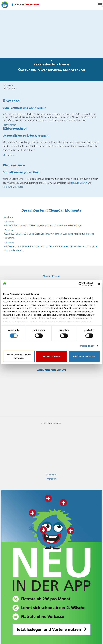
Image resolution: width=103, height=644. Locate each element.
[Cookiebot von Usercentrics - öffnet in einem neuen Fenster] (81, 284)
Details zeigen (87, 346)
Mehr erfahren (9, 125)
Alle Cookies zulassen (84, 356)
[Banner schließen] (99, 284)
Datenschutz (52, 475)
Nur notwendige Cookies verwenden (19, 356)
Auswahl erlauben (51, 356)
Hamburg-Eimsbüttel (13, 187)
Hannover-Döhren (78, 183)
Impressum (51, 479)
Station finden (32, 5)
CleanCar (5, 5)
